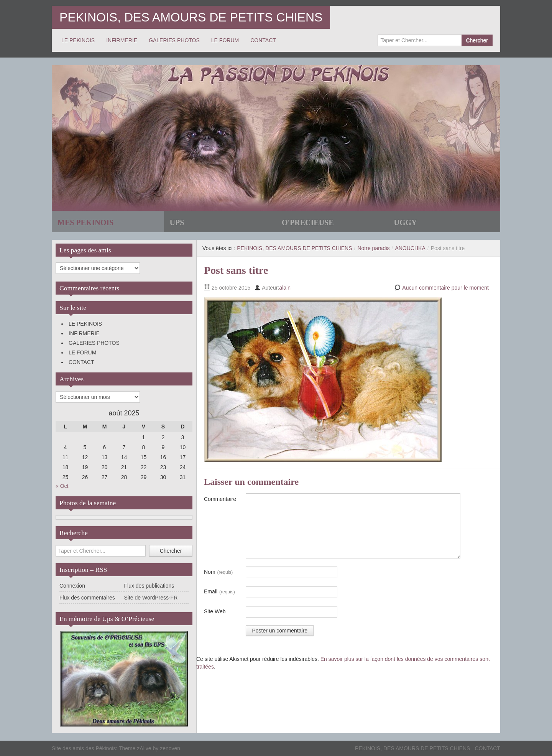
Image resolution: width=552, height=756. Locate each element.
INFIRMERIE (122, 40)
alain (285, 288)
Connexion (72, 586)
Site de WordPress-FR (151, 598)
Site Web (215, 611)
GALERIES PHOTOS (174, 40)
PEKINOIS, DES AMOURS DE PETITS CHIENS (191, 17)
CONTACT (263, 40)
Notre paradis (373, 248)
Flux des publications (149, 586)
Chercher (477, 40)
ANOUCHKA (410, 248)
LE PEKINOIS (78, 40)
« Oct (62, 486)
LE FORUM (225, 40)
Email (219, 592)
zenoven (170, 748)
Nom (218, 572)
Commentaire (220, 499)
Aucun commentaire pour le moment (445, 288)
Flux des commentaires (87, 598)
